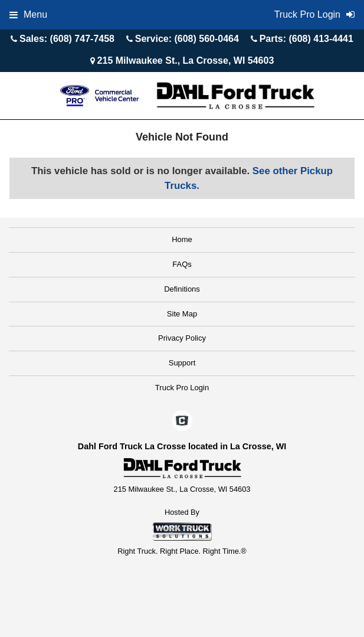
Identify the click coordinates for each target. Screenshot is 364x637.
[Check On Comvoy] (182, 422)
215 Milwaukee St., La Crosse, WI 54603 (186, 61)
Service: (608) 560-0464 (187, 39)
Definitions (182, 289)
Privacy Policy (182, 338)
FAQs (182, 264)
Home (182, 239)
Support (182, 363)
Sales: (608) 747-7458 (67, 39)
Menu (28, 14)
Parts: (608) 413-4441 (306, 39)
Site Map (182, 314)
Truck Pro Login (182, 388)
